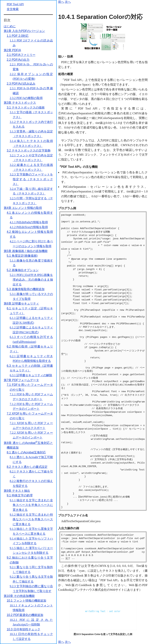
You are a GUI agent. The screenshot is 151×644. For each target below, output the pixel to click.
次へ (68, 2)
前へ (61, 2)
